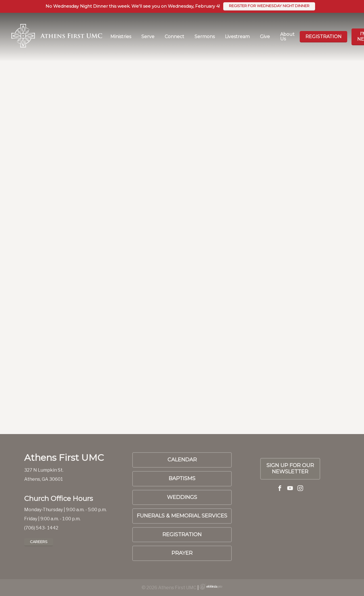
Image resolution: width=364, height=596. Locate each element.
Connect (174, 37)
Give (265, 37)
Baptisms (182, 478)
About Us (287, 37)
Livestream (237, 37)
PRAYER (182, 553)
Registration (323, 37)
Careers (39, 542)
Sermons (205, 37)
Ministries (121, 37)
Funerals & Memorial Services (182, 516)
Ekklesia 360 (211, 587)
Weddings (182, 497)
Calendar (182, 460)
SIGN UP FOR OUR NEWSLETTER (290, 468)
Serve (148, 37)
